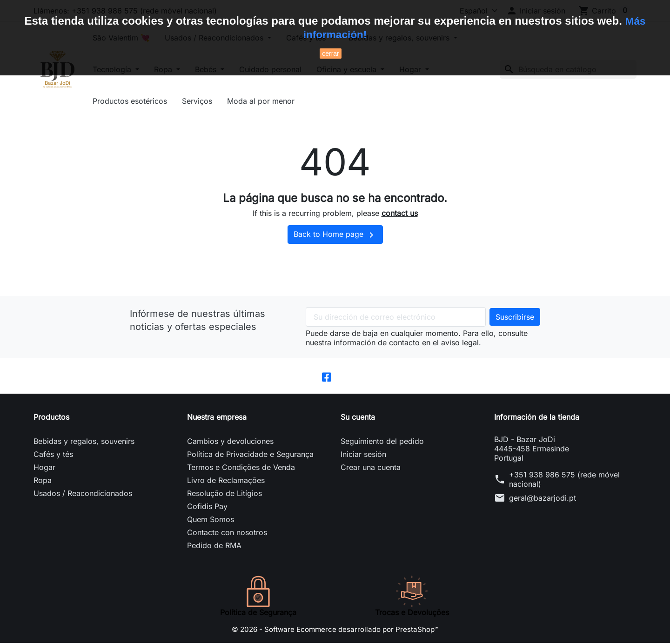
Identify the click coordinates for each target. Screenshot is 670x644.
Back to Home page (335, 235)
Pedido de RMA (214, 546)
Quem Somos (211, 520)
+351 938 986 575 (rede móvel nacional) (564, 480)
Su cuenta (358, 418)
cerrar (331, 54)
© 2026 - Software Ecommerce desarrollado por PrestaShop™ (335, 630)
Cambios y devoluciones (230, 442)
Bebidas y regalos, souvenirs (84, 442)
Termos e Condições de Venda (241, 468)
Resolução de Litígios (224, 494)
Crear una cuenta (371, 468)
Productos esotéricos (146, 101)
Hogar (44, 468)
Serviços (213, 101)
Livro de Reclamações (226, 481)
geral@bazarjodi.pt (543, 499)
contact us (400, 213)
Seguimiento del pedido (382, 442)
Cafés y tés (53, 455)
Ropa (43, 481)
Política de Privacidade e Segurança (250, 455)
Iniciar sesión (363, 455)
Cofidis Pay (207, 507)
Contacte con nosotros (227, 533)
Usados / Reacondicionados (83, 494)
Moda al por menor (277, 101)
